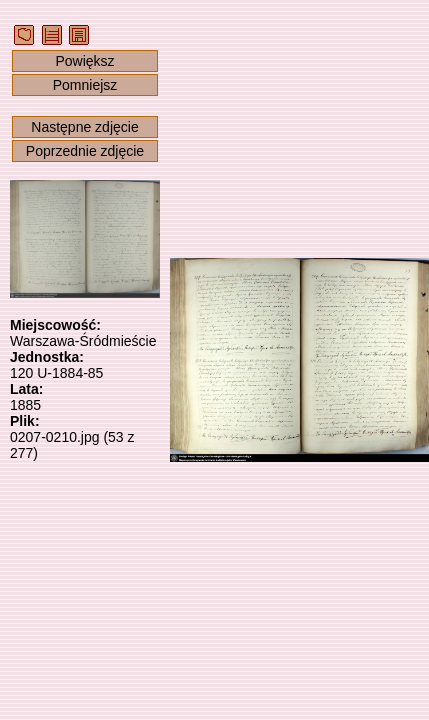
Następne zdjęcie (84, 127)
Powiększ (84, 61)
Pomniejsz (85, 85)
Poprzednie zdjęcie (85, 151)
